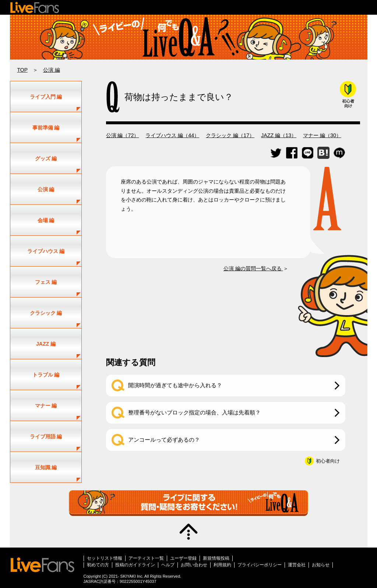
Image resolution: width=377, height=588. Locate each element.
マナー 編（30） (322, 135)
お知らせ (321, 565)
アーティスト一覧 (146, 558)
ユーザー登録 (183, 558)
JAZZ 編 (46, 344)
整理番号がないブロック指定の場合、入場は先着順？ (194, 412)
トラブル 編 (46, 375)
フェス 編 (46, 282)
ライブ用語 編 (46, 436)
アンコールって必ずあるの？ (164, 440)
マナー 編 (46, 406)
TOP (22, 70)
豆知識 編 (46, 467)
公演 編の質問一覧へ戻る (253, 268)
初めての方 (98, 565)
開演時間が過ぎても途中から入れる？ (175, 385)
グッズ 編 (46, 158)
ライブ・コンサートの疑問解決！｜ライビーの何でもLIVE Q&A (189, 37)
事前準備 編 (46, 128)
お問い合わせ (194, 565)
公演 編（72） (123, 135)
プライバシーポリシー (260, 565)
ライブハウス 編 (46, 251)
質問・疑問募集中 (188, 503)
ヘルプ (168, 565)
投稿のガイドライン (135, 565)
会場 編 (46, 220)
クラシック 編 (46, 313)
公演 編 (52, 70)
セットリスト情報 (105, 558)
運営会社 (297, 565)
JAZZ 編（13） (279, 135)
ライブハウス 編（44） (172, 135)
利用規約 (222, 565)
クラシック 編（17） (230, 135)
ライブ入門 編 (46, 97)
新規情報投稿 (216, 558)
